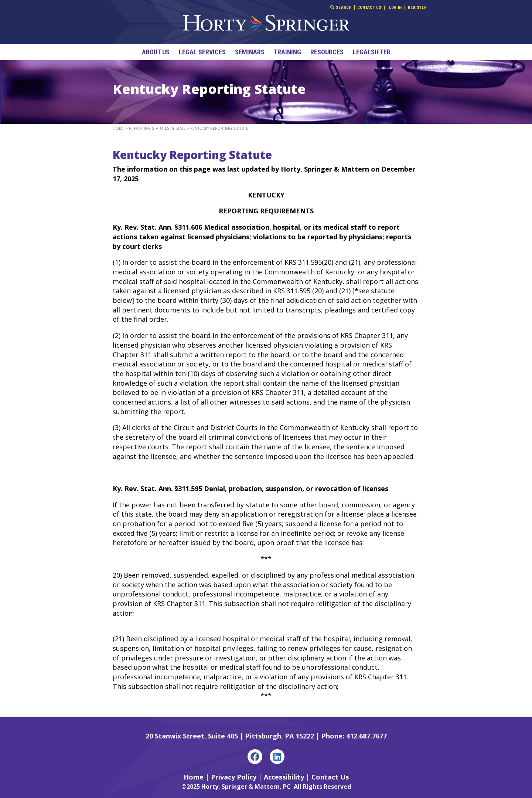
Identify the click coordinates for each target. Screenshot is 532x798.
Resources (327, 52)
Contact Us (369, 8)
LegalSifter (372, 52)
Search (341, 7)
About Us (156, 52)
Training (287, 52)
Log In (395, 8)
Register (417, 8)
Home (119, 128)
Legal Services (202, 52)
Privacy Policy (234, 777)
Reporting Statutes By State (157, 128)
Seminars (250, 52)
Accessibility (284, 777)
